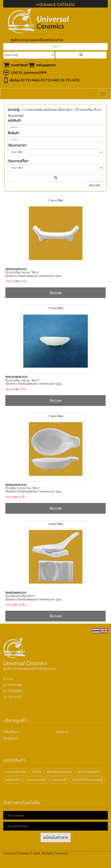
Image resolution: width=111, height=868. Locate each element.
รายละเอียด (56, 231)
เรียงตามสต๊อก (18, 161)
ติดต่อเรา (10, 738)
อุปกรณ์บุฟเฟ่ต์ (88, 772)
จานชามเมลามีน (36, 780)
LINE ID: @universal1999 (29, 72)
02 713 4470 (70, 80)
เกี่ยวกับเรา (12, 732)
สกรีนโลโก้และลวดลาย (87, 780)
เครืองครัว (13, 780)
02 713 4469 (50, 80)
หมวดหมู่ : (14, 110)
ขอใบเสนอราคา (46, 65)
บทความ (62, 732)
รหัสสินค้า (14, 121)
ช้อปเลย (56, 293)
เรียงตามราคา (17, 145)
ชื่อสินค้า (13, 133)
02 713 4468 (30, 80)
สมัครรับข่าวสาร (56, 837)
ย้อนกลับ (95, 185)
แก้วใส (37, 772)
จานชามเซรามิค (16, 772)
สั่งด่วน (8, 679)
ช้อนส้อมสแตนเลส (59, 772)
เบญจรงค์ (59, 780)
